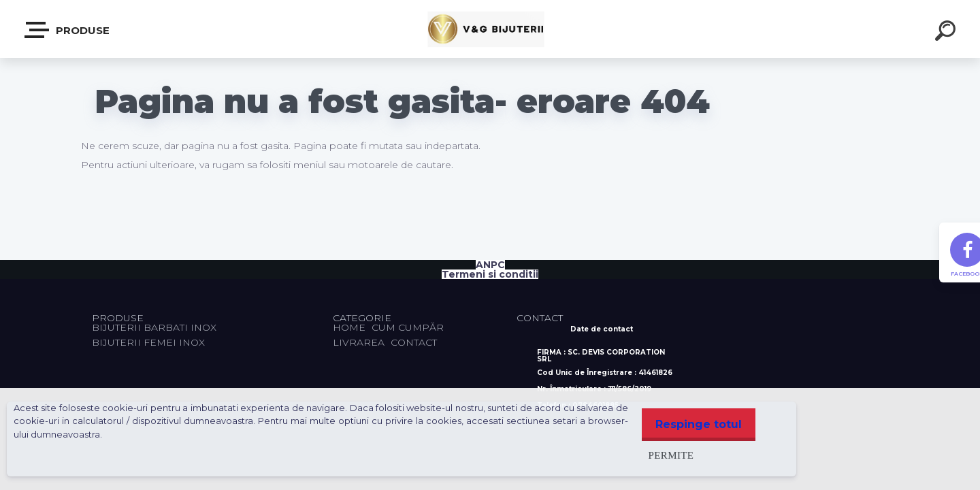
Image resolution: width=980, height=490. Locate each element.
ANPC (490, 265)
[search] (947, 33)
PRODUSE (68, 30)
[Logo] (490, 29)
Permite (665, 455)
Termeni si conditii (490, 274)
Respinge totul (695, 424)
